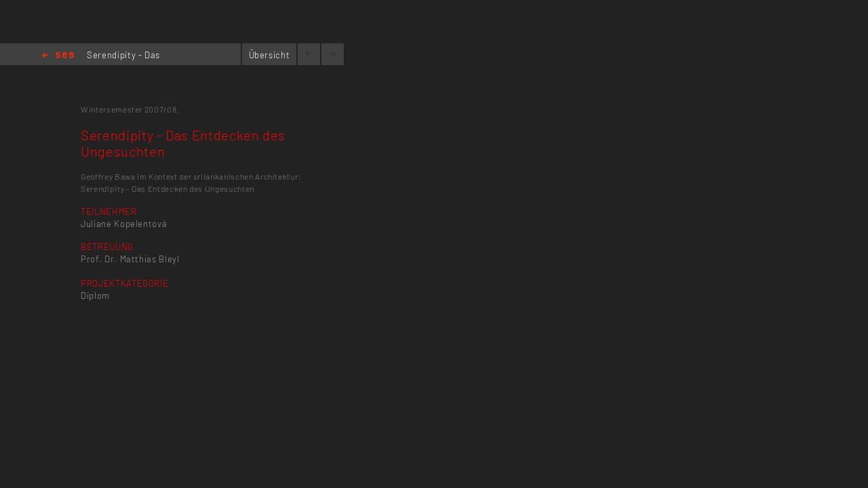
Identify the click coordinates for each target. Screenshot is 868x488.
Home (58, 56)
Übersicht (270, 55)
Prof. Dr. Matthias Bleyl (130, 259)
